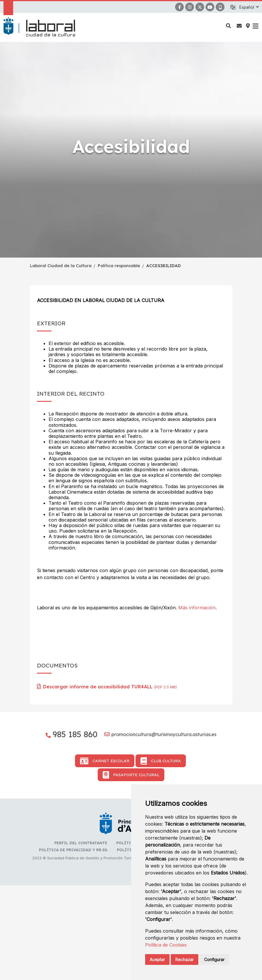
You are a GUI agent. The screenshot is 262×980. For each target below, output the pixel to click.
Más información (197, 608)
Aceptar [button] (157, 960)
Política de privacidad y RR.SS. (73, 945)
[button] (249, 7)
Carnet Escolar (105, 856)
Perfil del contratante (81, 938)
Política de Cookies (166, 945)
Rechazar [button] (185, 960)
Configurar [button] (214, 960)
